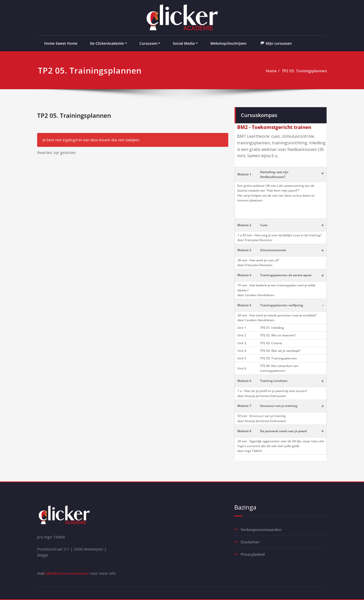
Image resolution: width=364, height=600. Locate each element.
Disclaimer (250, 542)
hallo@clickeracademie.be (67, 573)
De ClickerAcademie (107, 43)
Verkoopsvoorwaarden (261, 529)
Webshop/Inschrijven (228, 43)
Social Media (184, 43)
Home (271, 71)
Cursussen (149, 43)
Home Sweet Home (61, 43)
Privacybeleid (253, 554)
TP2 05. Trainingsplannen (304, 71)
